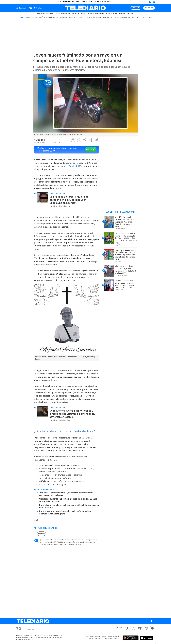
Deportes (91, 14)
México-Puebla (119, 17)
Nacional (84, 14)
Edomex (42, 534)
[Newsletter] (154, 2)
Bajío (104, 2)
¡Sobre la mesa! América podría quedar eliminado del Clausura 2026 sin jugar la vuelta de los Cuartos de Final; (126, 238)
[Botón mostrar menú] (22, 8)
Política (116, 14)
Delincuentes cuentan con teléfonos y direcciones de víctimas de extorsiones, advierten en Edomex (72, 414)
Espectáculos (66, 14)
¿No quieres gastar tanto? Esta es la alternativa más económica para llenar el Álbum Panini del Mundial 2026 (125, 255)
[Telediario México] (85, 8)
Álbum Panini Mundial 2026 (50, 17)
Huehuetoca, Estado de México (70, 166)
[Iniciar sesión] (150, 2)
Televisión (129, 14)
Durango (110, 2)
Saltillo (98, 2)
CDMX (60, 2)
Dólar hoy (151, 17)
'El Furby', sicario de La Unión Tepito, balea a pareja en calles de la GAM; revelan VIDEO (126, 270)
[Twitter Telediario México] (134, 628)
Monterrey (67, 2)
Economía (109, 14)
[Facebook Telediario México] (127, 628)
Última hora (41, 14)
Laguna (85, 2)
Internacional (100, 14)
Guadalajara (77, 2)
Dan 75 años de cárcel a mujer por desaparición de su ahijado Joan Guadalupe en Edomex (69, 200)
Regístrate (149, 8)
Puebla (91, 2)
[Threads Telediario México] (146, 628)
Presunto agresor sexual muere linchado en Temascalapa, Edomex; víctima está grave (66, 513)
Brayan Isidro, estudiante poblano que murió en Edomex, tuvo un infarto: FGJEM (69, 506)
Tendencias (76, 14)
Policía (58, 14)
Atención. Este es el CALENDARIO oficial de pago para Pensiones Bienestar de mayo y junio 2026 (125, 222)
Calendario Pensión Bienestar (92, 17)
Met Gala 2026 (129, 17)
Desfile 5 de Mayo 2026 (34, 17)
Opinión (122, 14)
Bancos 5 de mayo (141, 17)
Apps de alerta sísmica (75, 17)
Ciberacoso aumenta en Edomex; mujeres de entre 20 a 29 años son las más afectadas (68, 500)
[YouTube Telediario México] (152, 628)
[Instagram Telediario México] (140, 628)
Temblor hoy (63, 17)
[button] (73, 140)
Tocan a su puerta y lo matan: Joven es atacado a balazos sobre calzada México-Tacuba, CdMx (125, 284)
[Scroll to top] (151, 621)
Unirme (89, 150)
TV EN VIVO (136, 8)
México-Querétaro (108, 17)
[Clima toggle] (36, 8)
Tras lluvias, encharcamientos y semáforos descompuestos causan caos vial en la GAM (66, 494)
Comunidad (50, 14)
